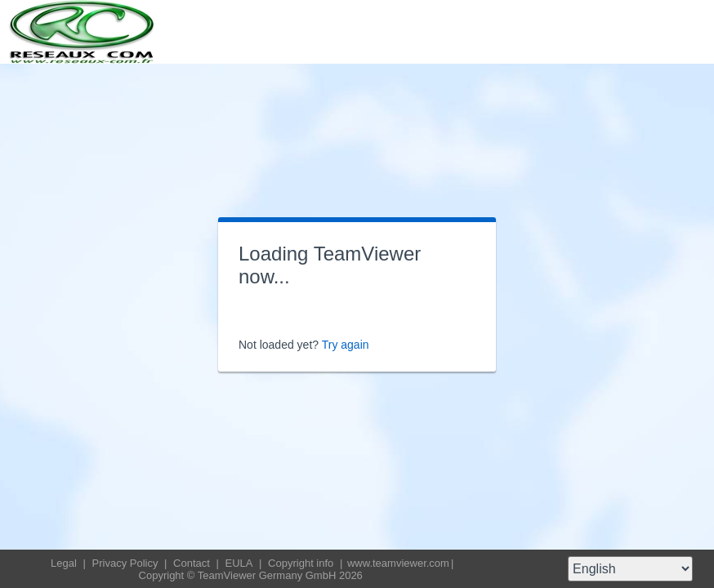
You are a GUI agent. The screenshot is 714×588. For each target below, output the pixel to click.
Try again (346, 345)
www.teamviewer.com (398, 563)
